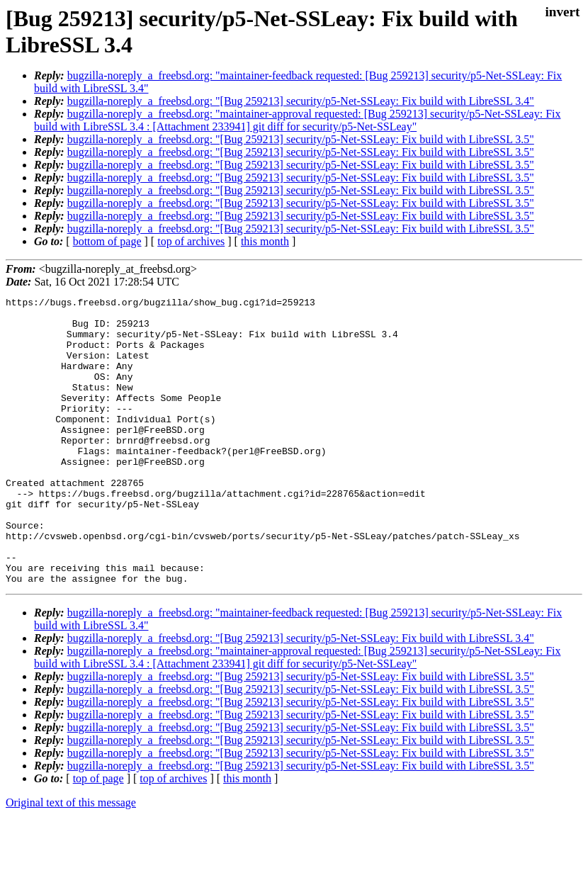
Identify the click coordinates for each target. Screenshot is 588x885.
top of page (98, 836)
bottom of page (107, 241)
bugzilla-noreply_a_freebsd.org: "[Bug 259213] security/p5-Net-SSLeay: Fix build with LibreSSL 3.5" (301, 139)
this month (265, 241)
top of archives (191, 241)
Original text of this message (71, 860)
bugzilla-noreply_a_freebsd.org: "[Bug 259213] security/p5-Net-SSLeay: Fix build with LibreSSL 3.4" (301, 101)
